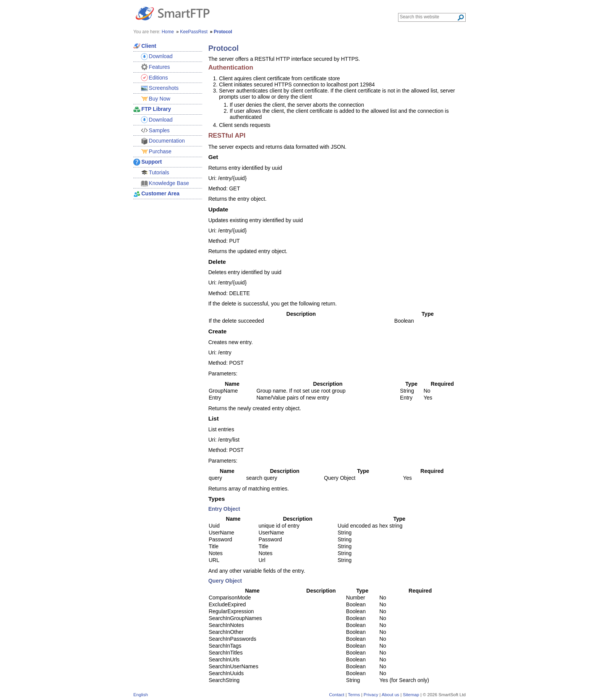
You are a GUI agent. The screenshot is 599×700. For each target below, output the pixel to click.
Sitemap (411, 694)
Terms (354, 694)
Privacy (371, 694)
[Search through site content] (428, 17)
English (141, 694)
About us (390, 694)
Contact (337, 694)
